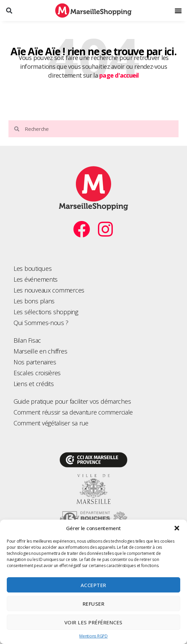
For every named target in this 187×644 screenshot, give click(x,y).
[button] (177, 528)
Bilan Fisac (27, 340)
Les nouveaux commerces (49, 290)
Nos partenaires (35, 362)
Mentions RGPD (93, 636)
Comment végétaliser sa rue (51, 423)
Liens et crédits (34, 384)
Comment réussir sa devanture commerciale (73, 412)
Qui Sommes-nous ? (41, 323)
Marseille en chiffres (40, 351)
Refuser (94, 604)
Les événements (36, 279)
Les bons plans (34, 301)
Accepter (93, 585)
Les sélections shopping (46, 312)
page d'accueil (119, 75)
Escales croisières (37, 373)
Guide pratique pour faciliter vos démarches (72, 401)
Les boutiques (33, 268)
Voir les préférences (93, 622)
